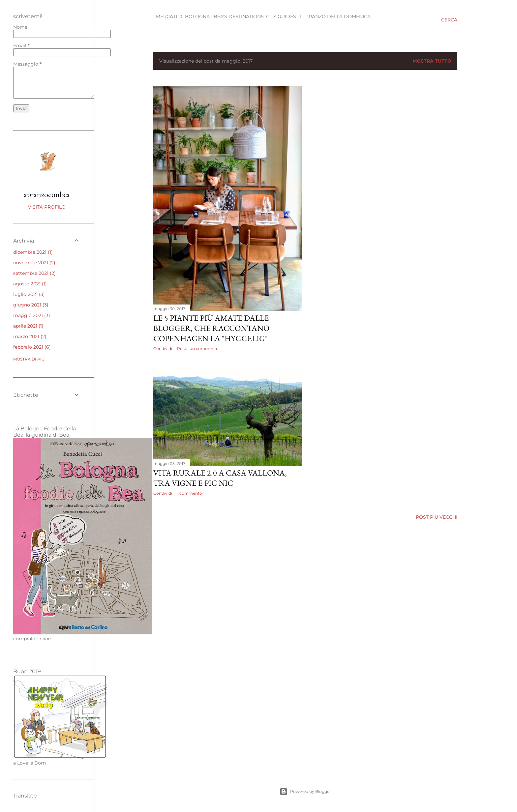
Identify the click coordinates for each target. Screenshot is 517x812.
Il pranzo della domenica (335, 16)
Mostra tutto (432, 61)
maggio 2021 (32, 315)
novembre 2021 (34, 263)
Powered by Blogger (305, 792)
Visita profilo (47, 207)
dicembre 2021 (33, 252)
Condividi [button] (163, 348)
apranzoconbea (47, 194)
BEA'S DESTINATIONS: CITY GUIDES (255, 16)
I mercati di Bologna (182, 16)
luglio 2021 (29, 294)
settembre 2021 (34, 273)
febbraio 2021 (32, 347)
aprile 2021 (28, 326)
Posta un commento (198, 348)
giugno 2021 (31, 305)
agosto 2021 (30, 284)
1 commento (190, 493)
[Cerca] (449, 20)
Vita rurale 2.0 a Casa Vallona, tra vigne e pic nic (220, 478)
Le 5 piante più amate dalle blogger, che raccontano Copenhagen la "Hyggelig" (211, 328)
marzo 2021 (30, 336)
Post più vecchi (437, 517)
